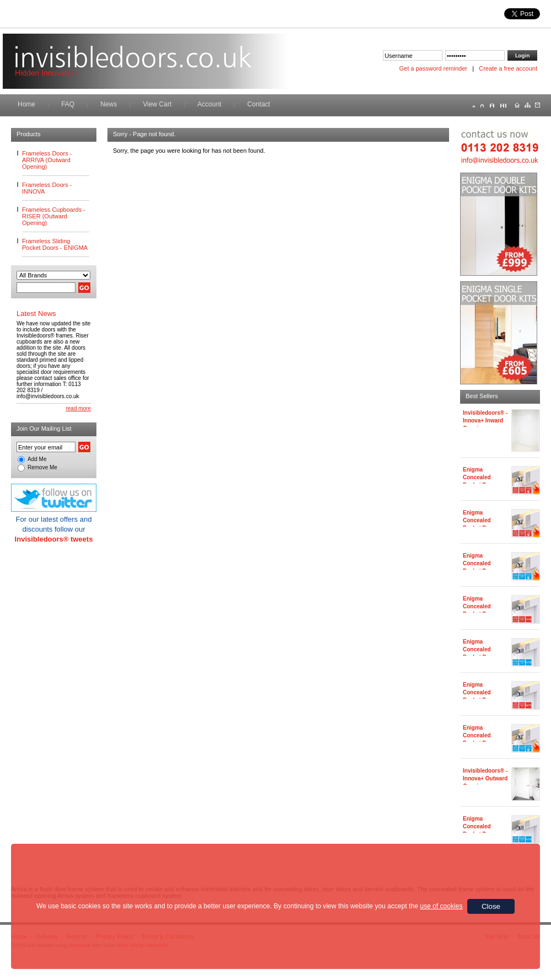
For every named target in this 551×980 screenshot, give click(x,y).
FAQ (68, 104)
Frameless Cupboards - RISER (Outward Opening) (54, 216)
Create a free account (508, 68)
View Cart (157, 104)
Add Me (37, 459)
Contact (259, 104)
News (109, 104)
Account (209, 104)
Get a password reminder (434, 68)
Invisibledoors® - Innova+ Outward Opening (485, 778)
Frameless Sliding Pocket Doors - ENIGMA (55, 244)
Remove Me (42, 467)
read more (78, 408)
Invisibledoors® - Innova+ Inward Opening (485, 421)
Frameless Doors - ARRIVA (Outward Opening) (47, 160)
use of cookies (441, 906)
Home (26, 104)
